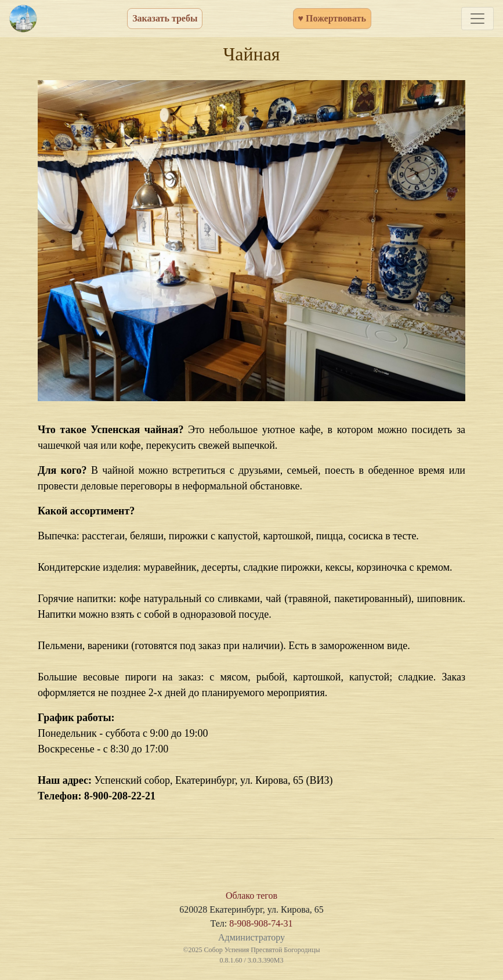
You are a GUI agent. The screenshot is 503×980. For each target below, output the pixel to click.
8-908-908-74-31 (261, 923)
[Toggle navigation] (477, 19)
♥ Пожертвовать (332, 18)
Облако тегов (251, 896)
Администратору (251, 937)
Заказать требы (165, 18)
